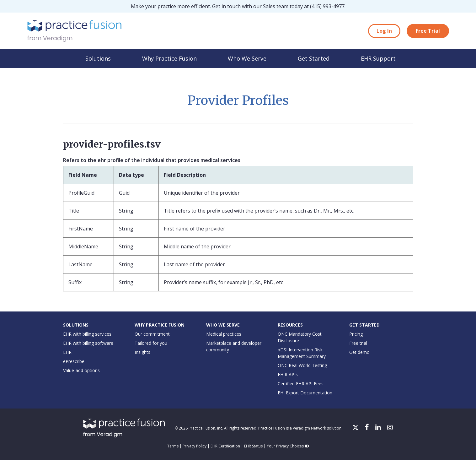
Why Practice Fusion (169, 58)
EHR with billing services (87, 334)
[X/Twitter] (356, 428)
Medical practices (224, 334)
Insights (142, 352)
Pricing (356, 334)
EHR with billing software (88, 343)
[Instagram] (390, 428)
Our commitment (152, 334)
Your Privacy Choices (288, 446)
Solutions (98, 58)
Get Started (314, 58)
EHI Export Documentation (305, 393)
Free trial (358, 343)
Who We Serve (247, 58)
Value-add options (81, 370)
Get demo (359, 352)
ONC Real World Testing (302, 365)
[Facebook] (368, 428)
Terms (173, 446)
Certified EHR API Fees (301, 384)
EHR (67, 352)
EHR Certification (225, 446)
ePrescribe (74, 361)
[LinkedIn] (379, 428)
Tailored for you (151, 343)
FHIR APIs (288, 374)
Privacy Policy (195, 446)
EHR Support (378, 58)
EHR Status (253, 446)
